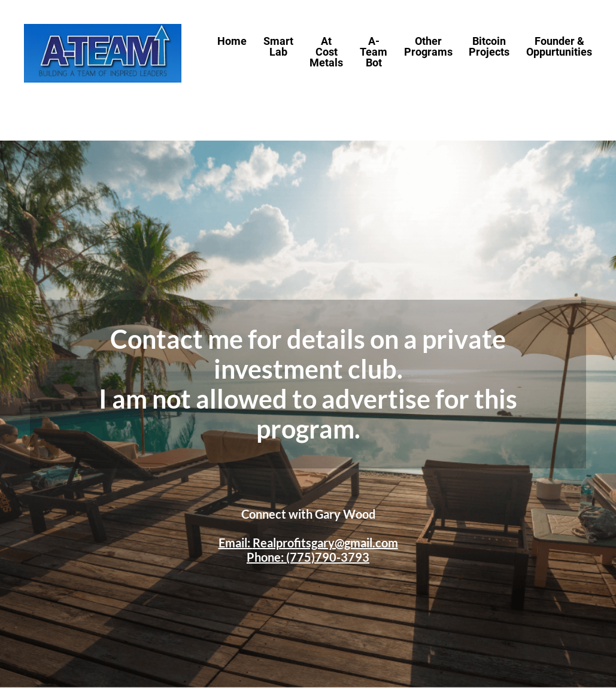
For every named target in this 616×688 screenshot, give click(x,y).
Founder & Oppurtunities (559, 47)
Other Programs (428, 47)
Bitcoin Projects (489, 47)
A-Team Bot (374, 52)
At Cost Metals (326, 52)
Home (232, 42)
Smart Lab (278, 47)
